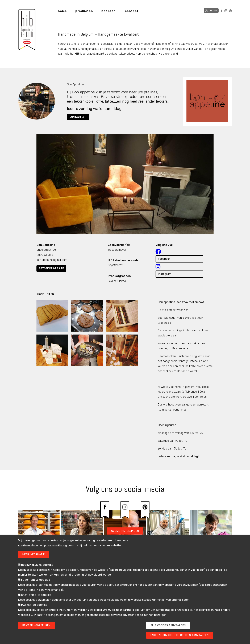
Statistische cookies (36, 596)
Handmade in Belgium (27, 30)
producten (84, 11)
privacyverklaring (56, 547)
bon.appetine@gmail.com (52, 260)
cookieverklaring (29, 547)
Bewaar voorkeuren (36, 627)
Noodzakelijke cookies (37, 566)
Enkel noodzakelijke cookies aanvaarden (180, 637)
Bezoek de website (51, 269)
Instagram (226, 11)
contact (132, 11)
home (62, 11)
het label (109, 11)
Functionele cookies (36, 581)
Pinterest (230, 11)
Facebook (222, 11)
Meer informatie (34, 556)
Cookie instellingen (125, 532)
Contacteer (78, 117)
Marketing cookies (34, 607)
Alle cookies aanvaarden (168, 627)
